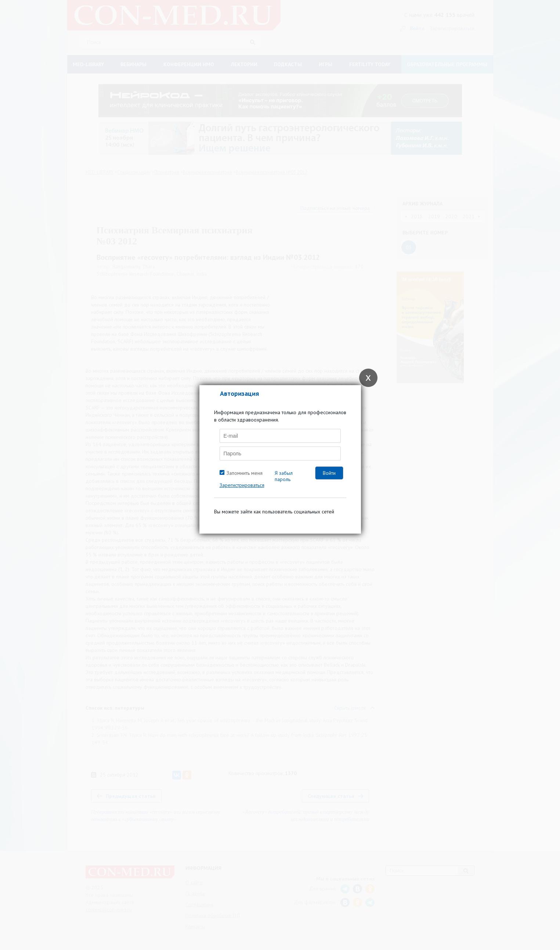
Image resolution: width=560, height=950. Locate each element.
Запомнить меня (245, 473)
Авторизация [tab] (239, 393)
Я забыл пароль (284, 476)
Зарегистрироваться (242, 485)
